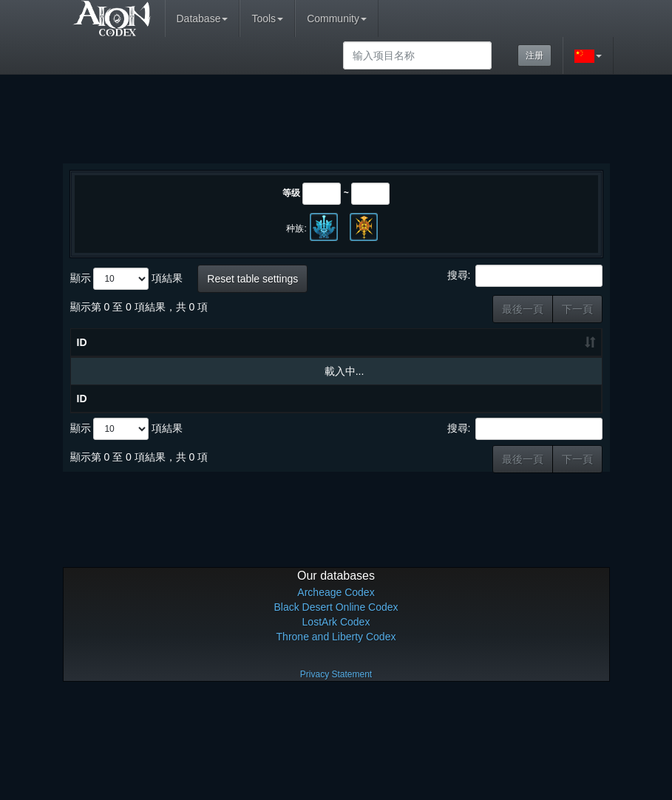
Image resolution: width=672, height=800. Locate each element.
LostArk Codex (336, 725)
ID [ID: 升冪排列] (82, 416)
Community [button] (337, 18)
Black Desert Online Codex (336, 711)
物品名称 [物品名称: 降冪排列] (154, 416)
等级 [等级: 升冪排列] (427, 409)
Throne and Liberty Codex (336, 740)
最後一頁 (523, 309)
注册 (534, 55)
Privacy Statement (336, 778)
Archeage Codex (336, 696)
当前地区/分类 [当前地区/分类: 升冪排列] (519, 379)
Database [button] (203, 18)
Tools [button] (267, 18)
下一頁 (577, 309)
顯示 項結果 (127, 279)
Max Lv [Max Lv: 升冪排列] (472, 409)
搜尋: (525, 276)
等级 (291, 193)
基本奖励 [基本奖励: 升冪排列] (567, 409)
